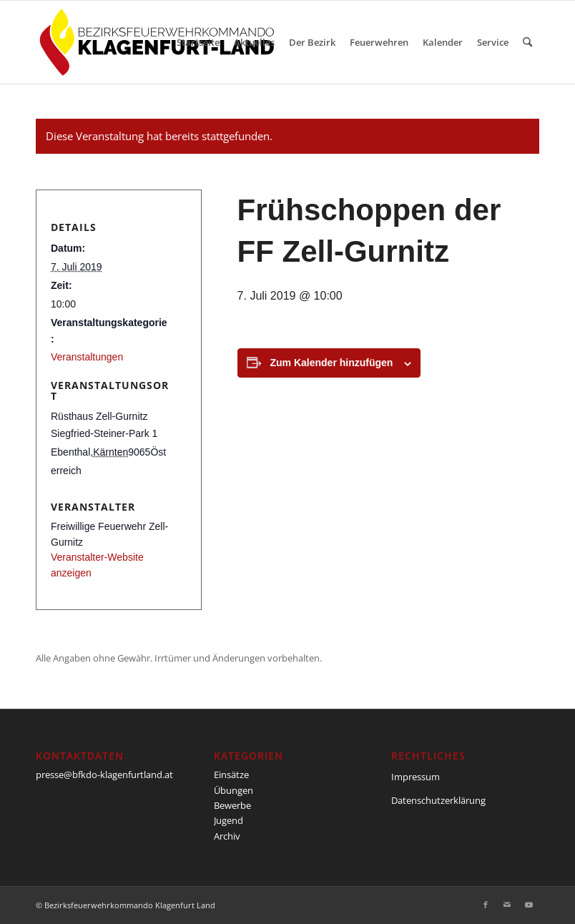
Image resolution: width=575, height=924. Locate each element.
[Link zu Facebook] (486, 905)
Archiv (227, 836)
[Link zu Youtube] (529, 905)
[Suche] (527, 42)
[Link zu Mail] (507, 905)
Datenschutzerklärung (438, 800)
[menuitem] (198, 42)
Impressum (416, 777)
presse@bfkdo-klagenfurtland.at (104, 775)
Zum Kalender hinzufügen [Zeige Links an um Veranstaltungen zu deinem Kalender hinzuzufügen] (332, 363)
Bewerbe (232, 805)
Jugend (228, 820)
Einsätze (231, 775)
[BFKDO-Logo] (160, 42)
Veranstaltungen (87, 357)
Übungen (234, 790)
